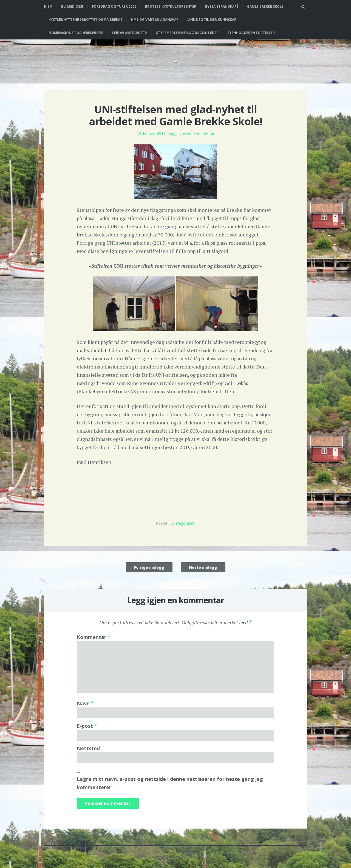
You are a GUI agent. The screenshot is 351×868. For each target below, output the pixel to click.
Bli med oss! (72, 6)
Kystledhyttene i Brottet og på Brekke (85, 20)
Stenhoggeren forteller (251, 33)
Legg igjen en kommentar (192, 133)
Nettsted (88, 748)
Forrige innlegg (149, 567)
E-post (87, 726)
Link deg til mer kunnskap (212, 20)
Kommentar (94, 637)
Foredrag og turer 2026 (114, 6)
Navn (85, 703)
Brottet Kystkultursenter (171, 6)
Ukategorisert (183, 523)
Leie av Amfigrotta (130, 33)
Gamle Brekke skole (265, 6)
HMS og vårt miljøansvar (155, 20)
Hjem (48, 6)
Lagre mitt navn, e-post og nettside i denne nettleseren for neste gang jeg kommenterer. (170, 783)
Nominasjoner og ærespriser (76, 33)
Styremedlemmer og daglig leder (187, 33)
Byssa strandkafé (222, 6)
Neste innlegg (203, 567)
